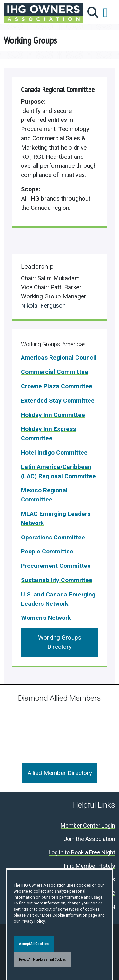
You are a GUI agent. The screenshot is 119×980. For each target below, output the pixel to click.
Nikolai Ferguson (43, 306)
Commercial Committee (55, 372)
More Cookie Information (65, 915)
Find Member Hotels (90, 866)
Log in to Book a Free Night (82, 853)
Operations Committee (53, 537)
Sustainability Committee (57, 580)
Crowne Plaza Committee (57, 386)
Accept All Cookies (34, 944)
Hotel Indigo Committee (54, 453)
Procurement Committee (56, 566)
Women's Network (46, 618)
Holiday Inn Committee (53, 415)
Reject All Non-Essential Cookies (43, 959)
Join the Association (89, 839)
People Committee (47, 551)
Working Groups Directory (60, 642)
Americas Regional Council (59, 358)
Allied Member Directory (60, 773)
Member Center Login (88, 826)
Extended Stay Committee (58, 401)
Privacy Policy (33, 921)
